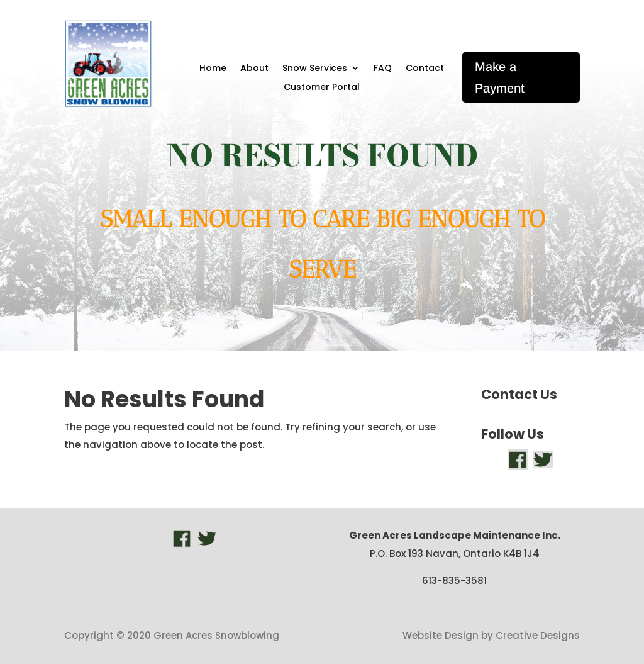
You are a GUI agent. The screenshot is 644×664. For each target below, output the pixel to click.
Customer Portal (322, 88)
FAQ (383, 69)
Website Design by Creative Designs (491, 635)
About (254, 69)
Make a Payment (500, 77)
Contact (425, 69)
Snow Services (315, 69)
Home (213, 69)
